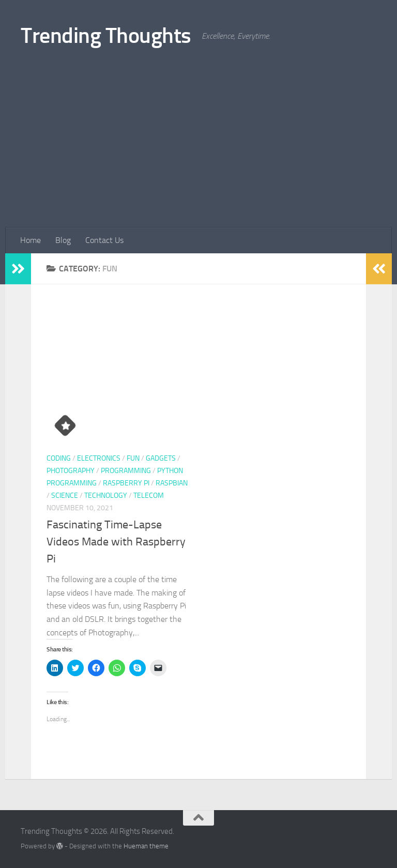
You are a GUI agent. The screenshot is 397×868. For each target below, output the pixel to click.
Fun (133, 458)
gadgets (161, 458)
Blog (63, 240)
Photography (71, 471)
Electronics (99, 458)
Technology (106, 496)
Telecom (149, 496)
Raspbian (172, 483)
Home (30, 240)
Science (65, 496)
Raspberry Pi (126, 483)
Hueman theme (146, 846)
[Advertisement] (198, 150)
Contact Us (104, 240)
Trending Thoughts (106, 36)
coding (59, 458)
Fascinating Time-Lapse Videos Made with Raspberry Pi (116, 542)
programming (126, 471)
